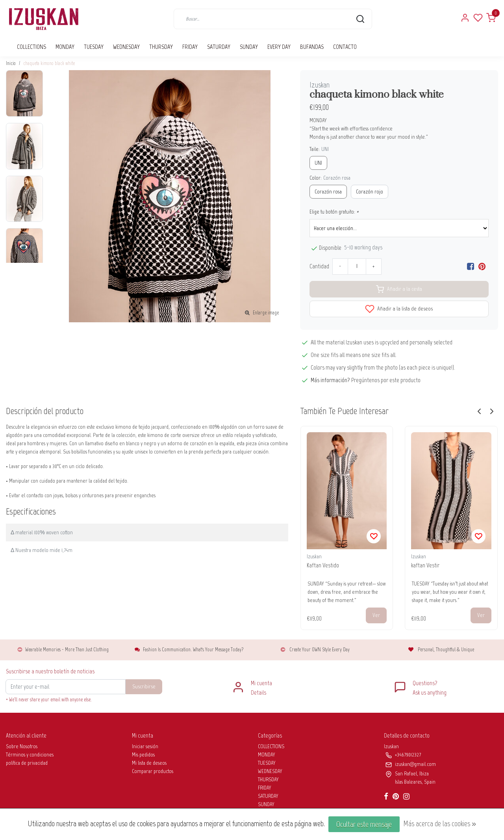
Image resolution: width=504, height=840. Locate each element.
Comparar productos (153, 771)
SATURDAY (219, 47)
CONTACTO (345, 47)
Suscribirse (144, 686)
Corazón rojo (370, 192)
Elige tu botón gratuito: (334, 212)
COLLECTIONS (31, 47)
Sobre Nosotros (22, 746)
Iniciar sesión (145, 746)
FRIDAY (190, 47)
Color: (330, 178)
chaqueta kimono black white (49, 63)
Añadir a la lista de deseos (399, 309)
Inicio (11, 63)
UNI (318, 163)
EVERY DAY (279, 47)
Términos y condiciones (30, 755)
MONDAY (65, 47)
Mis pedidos (143, 755)
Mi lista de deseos (149, 763)
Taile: (319, 149)
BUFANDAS (312, 47)
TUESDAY (94, 47)
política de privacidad (27, 763)
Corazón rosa (328, 192)
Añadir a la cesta (399, 289)
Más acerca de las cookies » (440, 823)
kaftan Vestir (425, 565)
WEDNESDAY (126, 47)
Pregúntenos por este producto (386, 380)
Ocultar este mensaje (364, 824)
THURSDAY (161, 47)
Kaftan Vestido (323, 565)
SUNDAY (249, 47)
